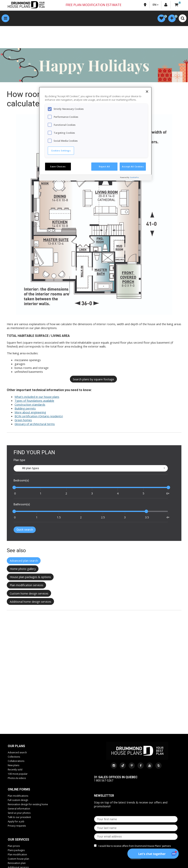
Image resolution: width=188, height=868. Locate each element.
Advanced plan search (24, 561)
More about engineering (30, 412)
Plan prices (14, 846)
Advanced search (17, 752)
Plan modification (17, 854)
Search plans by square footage (93, 379)
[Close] (147, 92)
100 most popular (18, 774)
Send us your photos (19, 813)
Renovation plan (17, 863)
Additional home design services (30, 602)
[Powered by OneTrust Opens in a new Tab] (135, 178)
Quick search (25, 530)
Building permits (25, 408)
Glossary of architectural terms (35, 424)
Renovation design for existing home (28, 804)
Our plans (16, 746)
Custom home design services (29, 593)
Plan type (19, 460)
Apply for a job (16, 821)
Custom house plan (18, 859)
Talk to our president (19, 817)
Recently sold (15, 770)
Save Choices (58, 166)
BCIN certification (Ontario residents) (39, 416)
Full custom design (18, 800)
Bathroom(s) (22, 504)
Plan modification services (27, 585)
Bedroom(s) (21, 481)
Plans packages (16, 850)
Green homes (23, 420)
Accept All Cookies (133, 166)
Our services (18, 840)
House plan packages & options (30, 577)
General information (19, 809)
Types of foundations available (34, 401)
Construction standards (30, 404)
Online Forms (19, 789)
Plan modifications (18, 796)
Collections (14, 757)
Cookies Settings (61, 151)
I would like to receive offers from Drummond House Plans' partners (135, 846)
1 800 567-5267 (104, 781)
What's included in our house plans (37, 397)
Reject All (104, 166)
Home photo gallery (23, 569)
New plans (13, 765)
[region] (95, 134)
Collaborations (16, 761)
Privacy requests (17, 826)
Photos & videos (17, 778)
